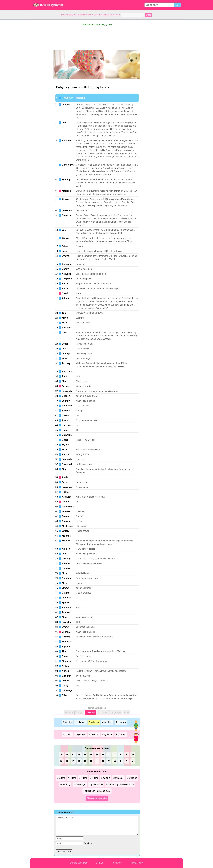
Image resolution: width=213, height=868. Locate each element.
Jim (64, 469)
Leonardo (67, 459)
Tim (64, 651)
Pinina (65, 492)
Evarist (66, 627)
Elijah (65, 288)
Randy (65, 376)
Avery (65, 420)
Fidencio (66, 598)
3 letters (61, 778)
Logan (65, 344)
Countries (103, 712)
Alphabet (69, 712)
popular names (96, 784)
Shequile (66, 328)
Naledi (65, 293)
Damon (66, 430)
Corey (65, 686)
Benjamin (67, 279)
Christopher (68, 165)
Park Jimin (67, 371)
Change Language (78, 863)
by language (80, 784)
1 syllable (68, 722)
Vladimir (66, 676)
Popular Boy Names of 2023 (120, 784)
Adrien (65, 671)
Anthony (66, 140)
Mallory (66, 541)
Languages (116, 712)
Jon (64, 554)
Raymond (67, 464)
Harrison (66, 425)
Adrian (65, 298)
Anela (65, 477)
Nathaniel (67, 406)
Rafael (65, 656)
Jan (64, 349)
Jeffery (65, 531)
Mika (64, 573)
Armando (67, 497)
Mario (65, 318)
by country (65, 784)
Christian (67, 264)
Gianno (66, 593)
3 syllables (94, 722)
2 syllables (80, 722)
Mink (64, 358)
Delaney (66, 559)
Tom (64, 313)
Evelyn (65, 256)
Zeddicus (67, 642)
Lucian (65, 681)
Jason (65, 251)
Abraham (67, 578)
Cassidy (66, 637)
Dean (65, 332)
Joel (64, 230)
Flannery (66, 661)
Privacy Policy (137, 863)
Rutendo (66, 607)
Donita (65, 502)
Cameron (67, 215)
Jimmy (65, 588)
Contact (100, 863)
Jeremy (66, 354)
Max (64, 381)
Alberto (66, 564)
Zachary (66, 363)
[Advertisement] (41, 60)
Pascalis (66, 622)
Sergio (65, 516)
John (65, 123)
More (127, 712)
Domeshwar (68, 507)
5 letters (83, 778)
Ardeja (65, 666)
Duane (65, 415)
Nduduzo (67, 568)
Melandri (66, 536)
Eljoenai (66, 646)
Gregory (66, 199)
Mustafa (66, 511)
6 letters (94, 778)
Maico (65, 323)
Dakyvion (67, 435)
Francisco (67, 487)
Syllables (91, 713)
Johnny (66, 401)
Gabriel (66, 238)
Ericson (66, 396)
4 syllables (107, 722)
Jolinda (66, 632)
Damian (66, 521)
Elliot (65, 695)
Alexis (65, 284)
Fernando (67, 391)
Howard (66, 411)
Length (80, 712)
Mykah (65, 445)
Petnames (117, 863)
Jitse (64, 617)
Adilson (66, 549)
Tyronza (66, 603)
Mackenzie (67, 526)
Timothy (66, 179)
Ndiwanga (67, 690)
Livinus (66, 105)
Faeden (66, 612)
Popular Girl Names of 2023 (97, 791)
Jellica (65, 386)
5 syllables (121, 722)
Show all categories (97, 798)
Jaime (65, 482)
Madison (66, 191)
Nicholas (66, 274)
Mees (65, 583)
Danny (65, 269)
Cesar (65, 440)
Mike (64, 450)
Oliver (65, 246)
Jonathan (67, 210)
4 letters (72, 778)
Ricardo (66, 454)
